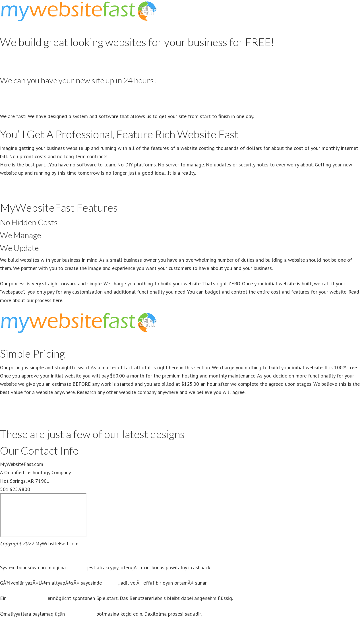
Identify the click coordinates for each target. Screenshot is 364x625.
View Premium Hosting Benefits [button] (34, 416)
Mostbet (76, 567)
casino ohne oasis (27, 598)
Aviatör (111, 583)
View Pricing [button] (13, 64)
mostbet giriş (81, 614)
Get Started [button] (13, 101)
